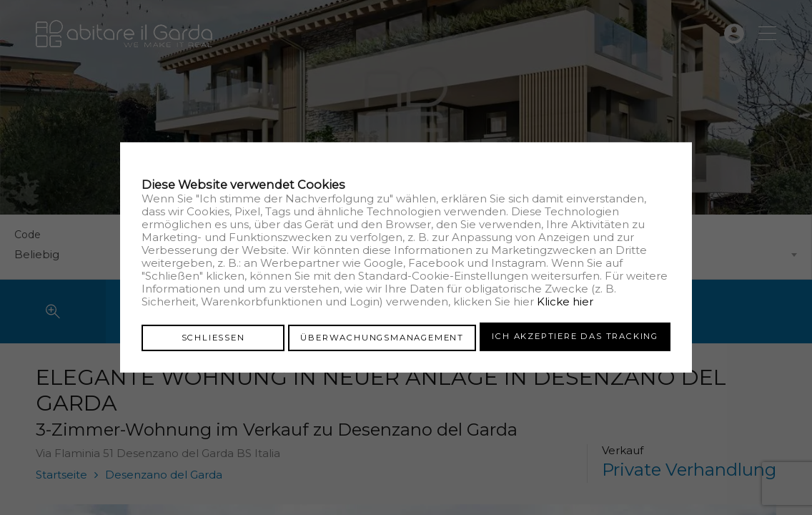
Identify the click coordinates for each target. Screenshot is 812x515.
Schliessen (213, 336)
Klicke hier (565, 302)
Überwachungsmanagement (382, 336)
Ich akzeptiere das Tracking (575, 336)
